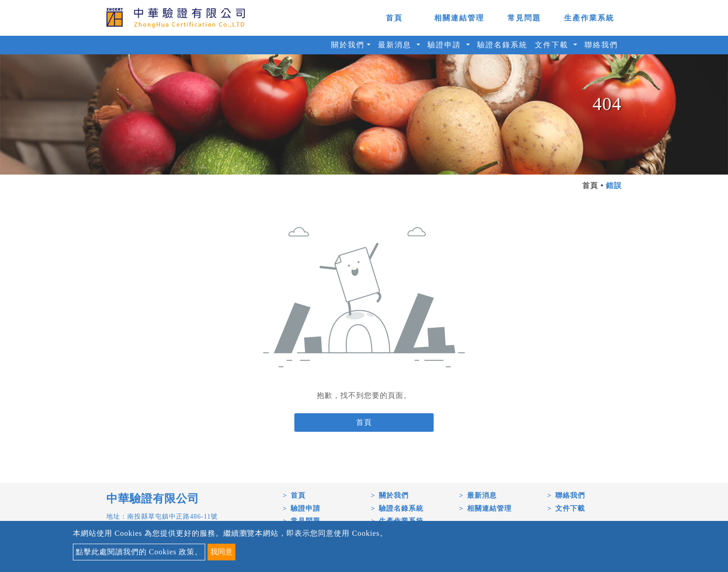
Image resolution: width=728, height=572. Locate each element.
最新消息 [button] (396, 45)
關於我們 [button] (348, 45)
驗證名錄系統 (502, 45)
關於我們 (394, 495)
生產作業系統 (589, 18)
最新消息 (482, 495)
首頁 (394, 18)
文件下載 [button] (553, 45)
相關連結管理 (459, 18)
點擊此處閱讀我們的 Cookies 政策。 (139, 552)
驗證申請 (305, 508)
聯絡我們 (601, 45)
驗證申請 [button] (446, 45)
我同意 (221, 552)
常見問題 (524, 18)
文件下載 (570, 508)
